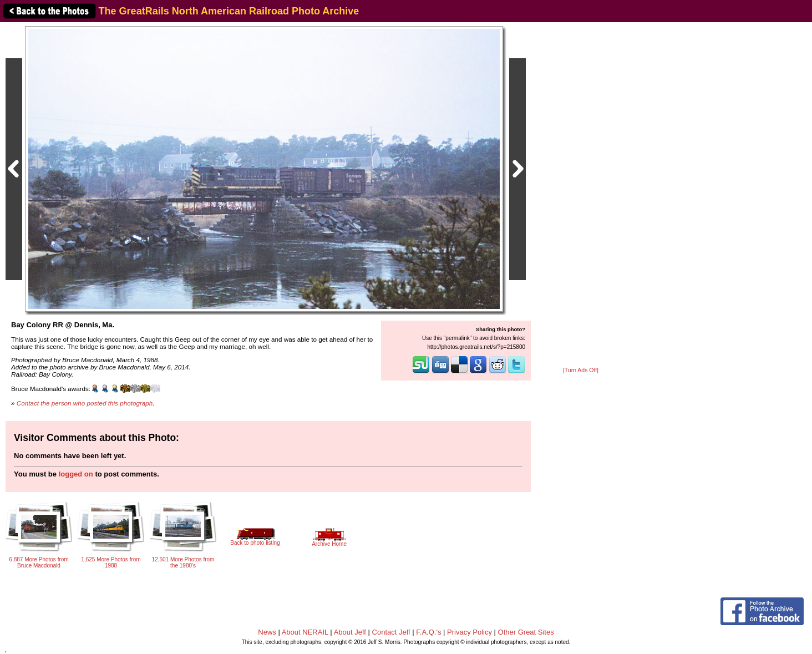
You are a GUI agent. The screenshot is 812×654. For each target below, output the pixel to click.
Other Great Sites (526, 632)
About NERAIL (305, 632)
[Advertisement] (581, 195)
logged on (76, 474)
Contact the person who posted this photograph (85, 403)
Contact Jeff (391, 632)
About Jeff (350, 632)
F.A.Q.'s (428, 632)
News (267, 632)
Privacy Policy (470, 632)
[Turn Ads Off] (581, 370)
